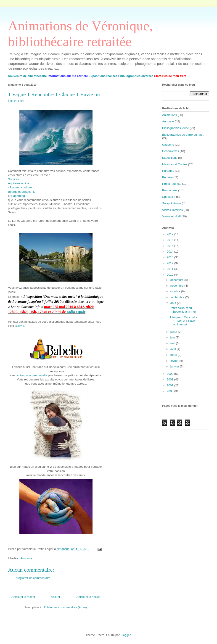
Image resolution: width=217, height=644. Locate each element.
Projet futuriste (172, 184)
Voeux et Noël (171, 216)
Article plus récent (23, 597)
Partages (168, 171)
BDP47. (20, 326)
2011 (171, 269)
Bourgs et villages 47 (22, 192)
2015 (171, 246)
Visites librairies (172, 210)
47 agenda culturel (20, 187)
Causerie (168, 145)
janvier (175, 366)
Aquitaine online (19, 183)
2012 (171, 263)
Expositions (170, 158)
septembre (178, 297)
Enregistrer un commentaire (32, 578)
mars (174, 355)
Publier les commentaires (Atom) (65, 607)
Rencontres (170, 190)
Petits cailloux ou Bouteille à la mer (183, 310)
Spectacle (169, 197)
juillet (174, 332)
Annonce (26, 558)
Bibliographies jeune (176, 128)
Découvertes (171, 151)
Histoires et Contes (175, 164)
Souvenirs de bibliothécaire (27, 76)
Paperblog (18, 196)
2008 (171, 379)
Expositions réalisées (104, 76)
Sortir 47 (14, 179)
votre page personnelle (32, 375)
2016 (171, 240)
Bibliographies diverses (137, 76)
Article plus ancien (89, 597)
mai (173, 343)
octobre (176, 291)
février (175, 361)
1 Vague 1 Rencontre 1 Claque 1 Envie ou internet (183, 321)
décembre (177, 280)
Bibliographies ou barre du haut (183, 135)
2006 (171, 391)
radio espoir (76, 312)
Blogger (125, 635)
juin (173, 337)
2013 (171, 257)
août (174, 303)
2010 (171, 275)
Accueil (56, 597)
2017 (171, 234)
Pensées (168, 177)
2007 (171, 385)
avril (173, 349)
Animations (169, 115)
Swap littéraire (172, 203)
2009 (171, 374)
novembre (177, 286)
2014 (171, 252)
